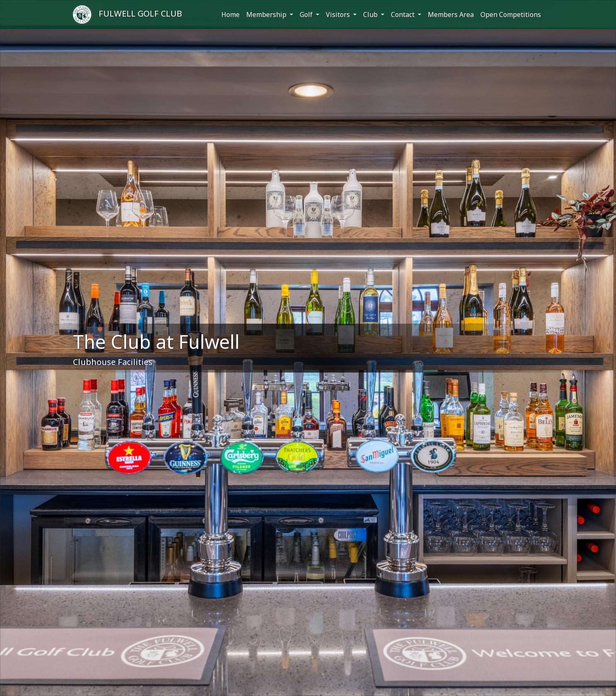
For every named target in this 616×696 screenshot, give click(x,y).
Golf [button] (307, 15)
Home (230, 15)
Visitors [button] (339, 15)
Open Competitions (511, 15)
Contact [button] (404, 15)
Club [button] (371, 15)
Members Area (451, 15)
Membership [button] (267, 15)
